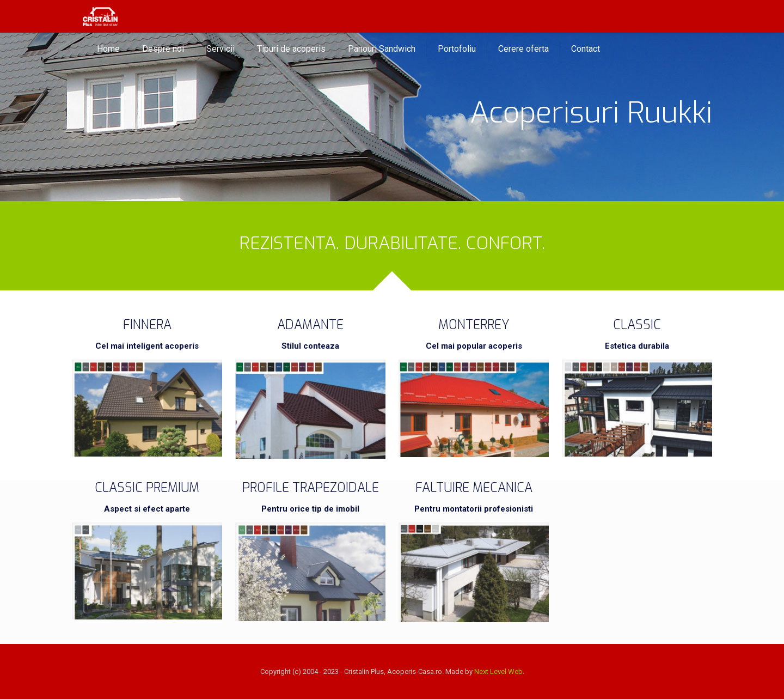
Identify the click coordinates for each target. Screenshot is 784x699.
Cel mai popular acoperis (474, 346)
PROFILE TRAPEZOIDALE (311, 488)
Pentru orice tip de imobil (310, 509)
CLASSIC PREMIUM (147, 488)
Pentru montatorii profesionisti (474, 509)
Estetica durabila (637, 346)
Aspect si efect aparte (147, 509)
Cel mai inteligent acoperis (147, 346)
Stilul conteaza (310, 346)
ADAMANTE (310, 325)
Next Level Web (498, 671)
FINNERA (147, 325)
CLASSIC (637, 325)
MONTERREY (474, 325)
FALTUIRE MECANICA (474, 488)
